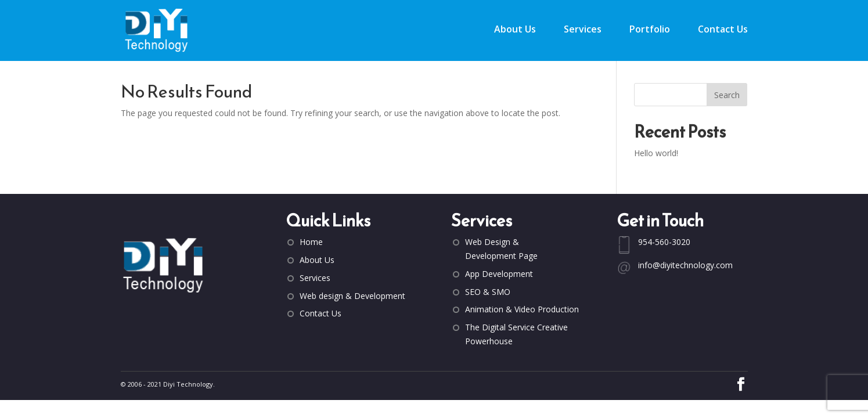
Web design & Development (352, 296)
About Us (515, 30)
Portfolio (650, 30)
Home (311, 242)
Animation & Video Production (522, 309)
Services (583, 30)
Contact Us (723, 30)
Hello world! (656, 153)
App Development (499, 274)
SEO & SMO (488, 292)
